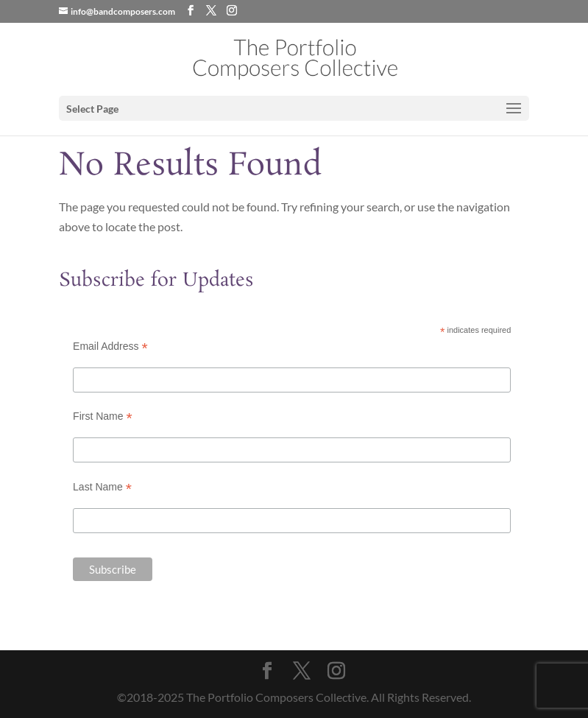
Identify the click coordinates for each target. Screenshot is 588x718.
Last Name (102, 487)
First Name (103, 416)
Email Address (110, 346)
